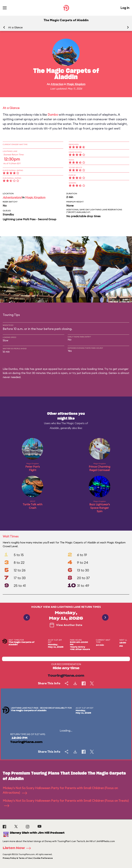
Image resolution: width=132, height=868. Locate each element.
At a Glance (15, 27)
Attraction (57, 84)
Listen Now (18, 848)
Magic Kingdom (76, 84)
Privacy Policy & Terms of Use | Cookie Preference (28, 858)
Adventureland (12, 197)
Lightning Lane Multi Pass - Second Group (30, 219)
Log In (125, 8)
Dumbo (53, 115)
